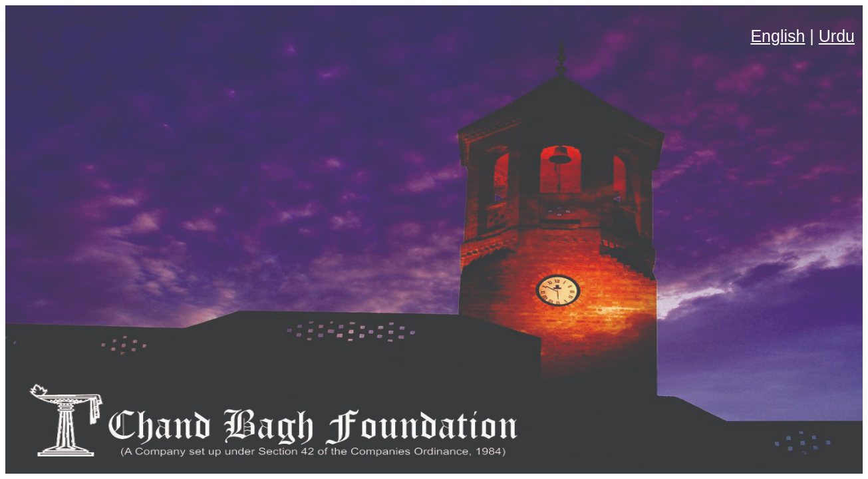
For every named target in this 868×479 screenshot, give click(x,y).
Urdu (837, 36)
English (778, 36)
